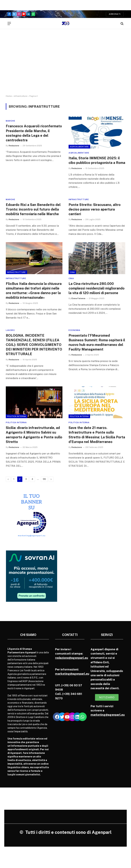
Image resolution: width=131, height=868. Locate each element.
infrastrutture (21, 96)
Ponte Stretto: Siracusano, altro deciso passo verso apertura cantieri (95, 209)
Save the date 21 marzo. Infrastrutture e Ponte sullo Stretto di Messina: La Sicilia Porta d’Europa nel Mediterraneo (97, 435)
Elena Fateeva (78, 298)
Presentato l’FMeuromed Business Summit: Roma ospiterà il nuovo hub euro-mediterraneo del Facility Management (97, 342)
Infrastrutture (79, 199)
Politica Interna (17, 416)
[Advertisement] (65, 65)
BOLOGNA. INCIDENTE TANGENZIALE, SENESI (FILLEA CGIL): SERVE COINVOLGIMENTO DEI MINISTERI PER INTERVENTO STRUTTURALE (34, 345)
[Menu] (9, 23)
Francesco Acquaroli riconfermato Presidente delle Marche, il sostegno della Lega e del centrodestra (34, 133)
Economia (74, 330)
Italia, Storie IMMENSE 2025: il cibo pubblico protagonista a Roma (97, 160)
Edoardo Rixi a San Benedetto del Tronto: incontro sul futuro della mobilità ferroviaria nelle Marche (33, 209)
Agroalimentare (79, 147)
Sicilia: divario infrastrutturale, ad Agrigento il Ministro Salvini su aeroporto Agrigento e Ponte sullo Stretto (34, 435)
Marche (10, 121)
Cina (72, 272)
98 (44, 479)
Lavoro (10, 330)
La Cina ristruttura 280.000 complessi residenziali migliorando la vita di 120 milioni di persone (97, 288)
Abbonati (115, 14)
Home (9, 96)
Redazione (14, 146)
